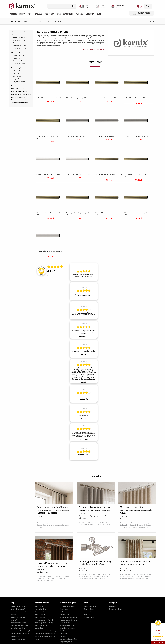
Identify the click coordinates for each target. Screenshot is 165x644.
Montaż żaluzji (40, 615)
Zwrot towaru (64, 631)
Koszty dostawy (65, 609)
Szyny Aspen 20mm (20, 79)
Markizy (79, 14)
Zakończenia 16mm (20, 40)
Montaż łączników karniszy (44, 623)
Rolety (22, 14)
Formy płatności (65, 615)
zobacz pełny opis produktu (93, 49)
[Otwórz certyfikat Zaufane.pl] (55, 267)
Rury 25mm (17, 76)
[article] (84, 272)
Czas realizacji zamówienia (69, 617)
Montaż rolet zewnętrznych (44, 620)
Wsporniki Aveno (19, 64)
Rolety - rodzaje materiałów (20, 634)
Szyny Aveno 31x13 (20, 82)
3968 (51, 275)
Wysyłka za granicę (66, 642)
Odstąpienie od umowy (67, 628)
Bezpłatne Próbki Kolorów (19, 639)
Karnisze (13, 14)
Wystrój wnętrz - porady (97, 516)
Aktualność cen (65, 623)
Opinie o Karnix (89, 609)
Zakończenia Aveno (20, 49)
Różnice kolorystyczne (67, 606)
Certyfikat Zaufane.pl (91, 612)
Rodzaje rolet (15, 636)
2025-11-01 (124, 568)
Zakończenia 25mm (20, 46)
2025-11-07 (41, 517)
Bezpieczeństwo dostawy (68, 620)
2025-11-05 (82, 514)
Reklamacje (63, 634)
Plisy (30, 14)
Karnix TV (87, 615)
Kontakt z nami (89, 617)
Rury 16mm (17, 70)
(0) (139, 6)
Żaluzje (39, 14)
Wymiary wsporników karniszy (45, 634)
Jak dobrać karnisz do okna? (20, 625)
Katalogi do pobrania (116, 609)
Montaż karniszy (40, 609)
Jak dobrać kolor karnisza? (19, 623)
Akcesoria (90, 14)
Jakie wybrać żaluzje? (18, 609)
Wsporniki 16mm (19, 55)
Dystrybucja (113, 606)
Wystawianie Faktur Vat (67, 625)
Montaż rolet (39, 606)
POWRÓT (151, 21)
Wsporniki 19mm (19, 58)
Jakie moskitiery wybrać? (19, 606)
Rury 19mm (17, 73)
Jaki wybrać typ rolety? (18, 628)
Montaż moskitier (41, 612)
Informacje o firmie (90, 606)
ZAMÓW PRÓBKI (141, 13)
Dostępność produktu (67, 612)
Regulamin (63, 636)
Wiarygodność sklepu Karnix (69, 639)
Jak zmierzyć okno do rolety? (20, 631)
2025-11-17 (41, 570)
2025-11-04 (124, 517)
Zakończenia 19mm (20, 43)
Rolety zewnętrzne (65, 14)
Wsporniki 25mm (19, 61)
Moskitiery (49, 14)
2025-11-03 (82, 568)
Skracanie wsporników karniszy (45, 631)
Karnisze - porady (43, 519)
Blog (99, 14)
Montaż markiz (40, 617)
